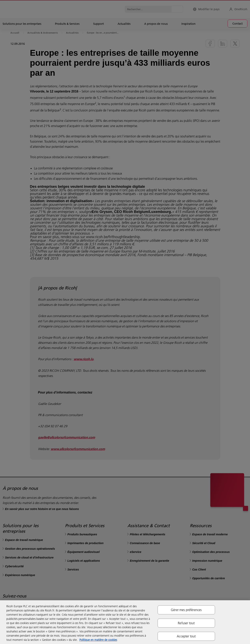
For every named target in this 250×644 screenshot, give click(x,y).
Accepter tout (186, 636)
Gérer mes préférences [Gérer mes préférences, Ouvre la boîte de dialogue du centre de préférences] (186, 610)
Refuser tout (186, 623)
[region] (125, 622)
